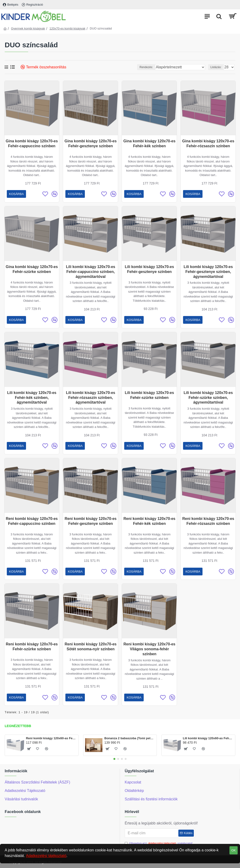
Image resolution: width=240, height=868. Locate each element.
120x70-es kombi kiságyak (67, 28)
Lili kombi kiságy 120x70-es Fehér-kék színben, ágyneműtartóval (32, 398)
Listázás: (216, 67)
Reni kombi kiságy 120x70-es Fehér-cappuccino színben (32, 521)
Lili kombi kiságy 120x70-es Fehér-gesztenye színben (150, 269)
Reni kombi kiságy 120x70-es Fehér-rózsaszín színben (208, 521)
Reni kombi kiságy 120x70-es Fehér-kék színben (149, 521)
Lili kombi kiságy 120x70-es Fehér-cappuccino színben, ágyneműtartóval (91, 272)
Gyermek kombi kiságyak (28, 28)
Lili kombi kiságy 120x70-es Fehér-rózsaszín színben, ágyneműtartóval (91, 398)
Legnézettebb (18, 726)
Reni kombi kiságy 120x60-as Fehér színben (51, 738)
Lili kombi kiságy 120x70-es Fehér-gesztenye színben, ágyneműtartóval (208, 272)
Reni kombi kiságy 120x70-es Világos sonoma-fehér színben (149, 649)
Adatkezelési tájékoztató (46, 856)
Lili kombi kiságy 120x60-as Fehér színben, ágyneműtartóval (208, 738)
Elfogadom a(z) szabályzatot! (159, 843)
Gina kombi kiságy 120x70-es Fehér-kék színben (149, 143)
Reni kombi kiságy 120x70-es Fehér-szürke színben (32, 647)
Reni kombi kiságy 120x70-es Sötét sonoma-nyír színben (91, 647)
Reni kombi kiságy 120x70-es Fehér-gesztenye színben (91, 521)
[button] (114, 759)
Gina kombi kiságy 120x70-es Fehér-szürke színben (32, 269)
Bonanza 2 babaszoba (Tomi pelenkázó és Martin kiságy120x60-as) (130, 738)
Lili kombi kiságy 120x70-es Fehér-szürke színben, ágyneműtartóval (208, 398)
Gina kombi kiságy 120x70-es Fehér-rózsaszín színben (208, 143)
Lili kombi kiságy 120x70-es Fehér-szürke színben (150, 395)
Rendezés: (146, 67)
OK (234, 850)
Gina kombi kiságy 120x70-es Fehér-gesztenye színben (90, 143)
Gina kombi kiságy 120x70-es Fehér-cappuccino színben (32, 143)
